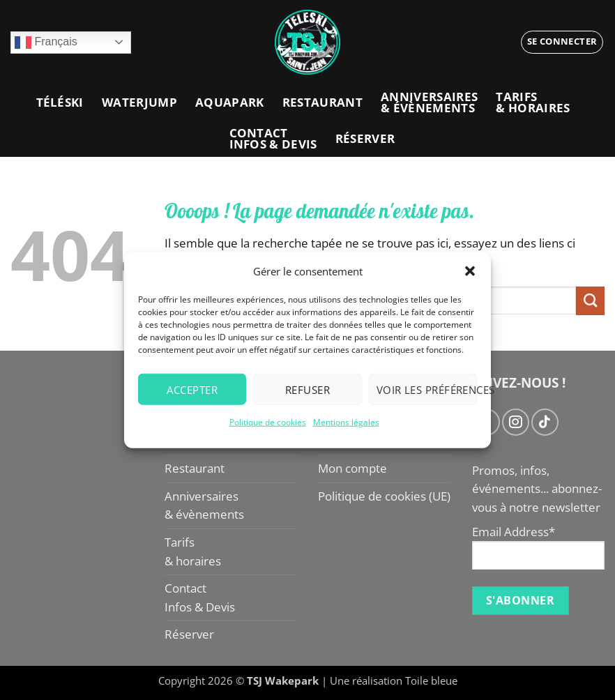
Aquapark (230, 102)
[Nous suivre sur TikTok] (545, 422)
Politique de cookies (268, 422)
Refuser (307, 389)
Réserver (365, 138)
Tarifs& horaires (533, 102)
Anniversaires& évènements (429, 102)
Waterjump (139, 102)
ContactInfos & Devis (273, 138)
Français (46, 43)
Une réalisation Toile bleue (394, 680)
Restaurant (322, 102)
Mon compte (352, 468)
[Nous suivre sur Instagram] (515, 422)
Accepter (192, 389)
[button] (470, 271)
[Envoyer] (590, 301)
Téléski (60, 102)
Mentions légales (346, 422)
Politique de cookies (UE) (384, 496)
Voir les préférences (427, 389)
